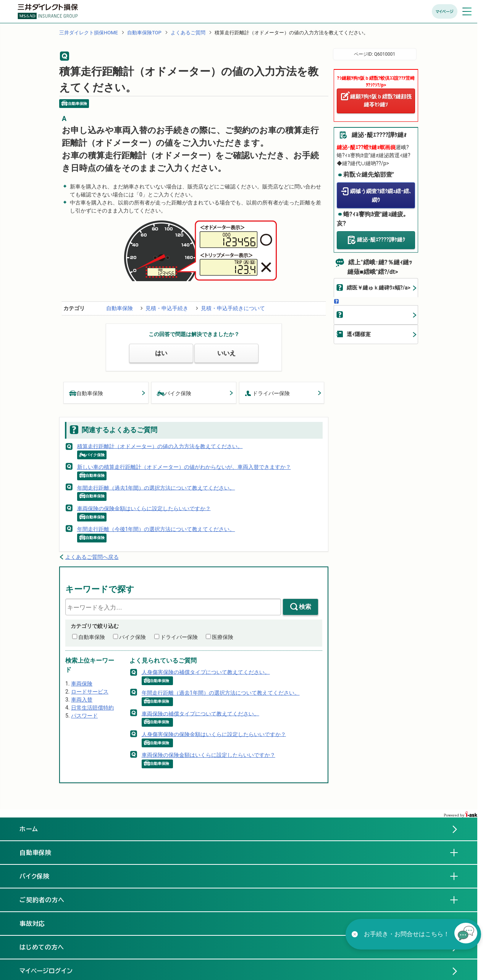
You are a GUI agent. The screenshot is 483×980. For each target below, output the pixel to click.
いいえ (226, 353)
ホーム (29, 829)
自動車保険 (120, 308)
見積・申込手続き (167, 308)
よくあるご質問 (188, 33)
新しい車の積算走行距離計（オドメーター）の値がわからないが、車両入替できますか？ (184, 467)
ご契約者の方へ (48, 900)
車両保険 (82, 684)
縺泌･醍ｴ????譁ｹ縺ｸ (381, 240)
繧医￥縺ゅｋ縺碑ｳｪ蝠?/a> (379, 288)
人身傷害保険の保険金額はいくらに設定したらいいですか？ (214, 734)
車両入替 (82, 700)
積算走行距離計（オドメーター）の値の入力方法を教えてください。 (160, 446)
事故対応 (39, 923)
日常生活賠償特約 (92, 708)
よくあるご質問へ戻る (92, 557)
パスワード (84, 716)
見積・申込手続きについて (233, 308)
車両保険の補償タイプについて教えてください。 (200, 713)
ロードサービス (90, 692)
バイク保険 (174, 393)
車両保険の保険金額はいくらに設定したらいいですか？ (144, 508)
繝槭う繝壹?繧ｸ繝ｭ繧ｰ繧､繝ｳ (381, 196)
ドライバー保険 (267, 393)
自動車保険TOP (144, 33)
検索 (305, 607)
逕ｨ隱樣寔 (359, 334)
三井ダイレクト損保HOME (89, 33)
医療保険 (223, 637)
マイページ (445, 11)
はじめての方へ (42, 947)
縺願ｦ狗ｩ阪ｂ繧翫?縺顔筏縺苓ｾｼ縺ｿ (381, 101)
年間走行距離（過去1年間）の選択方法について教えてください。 (156, 488)
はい (161, 353)
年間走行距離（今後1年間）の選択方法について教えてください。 (156, 529)
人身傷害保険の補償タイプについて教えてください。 (206, 672)
